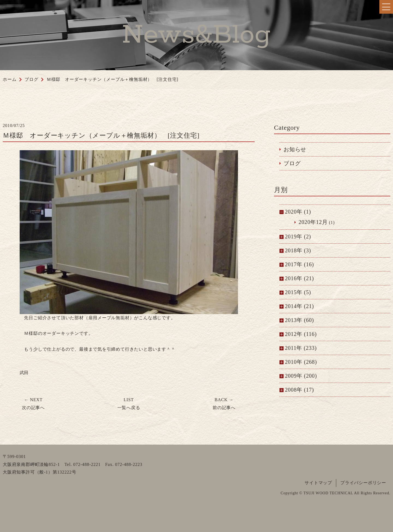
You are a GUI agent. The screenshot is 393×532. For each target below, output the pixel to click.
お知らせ (295, 149)
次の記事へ (33, 404)
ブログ (292, 163)
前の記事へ (224, 404)
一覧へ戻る (129, 404)
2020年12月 (313, 222)
